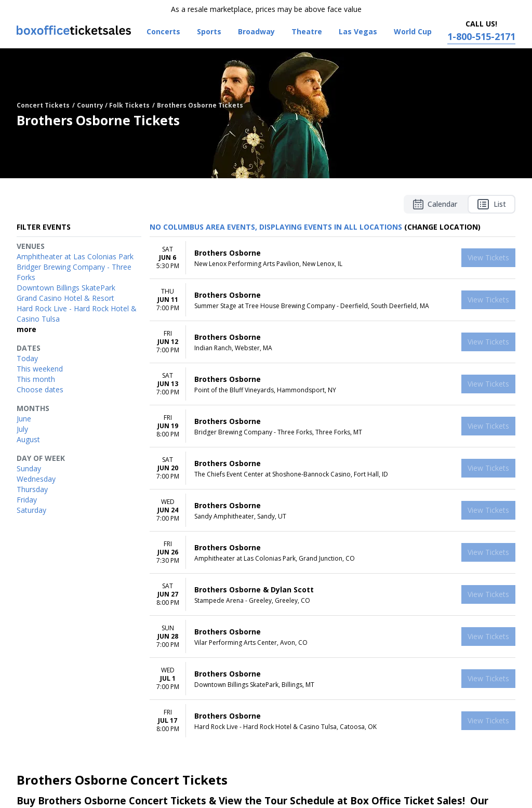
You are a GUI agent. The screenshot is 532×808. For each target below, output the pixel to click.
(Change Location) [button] (442, 227)
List (491, 204)
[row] (332, 258)
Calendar (435, 204)
